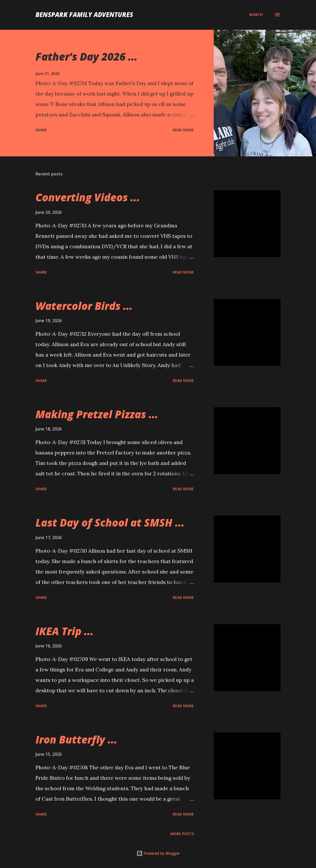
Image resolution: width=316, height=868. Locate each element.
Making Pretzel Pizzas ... (97, 414)
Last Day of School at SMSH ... (110, 522)
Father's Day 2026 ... (87, 57)
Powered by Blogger (158, 853)
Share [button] (41, 130)
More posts (182, 834)
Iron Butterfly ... (76, 739)
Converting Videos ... (88, 197)
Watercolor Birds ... (84, 306)
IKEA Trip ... (64, 631)
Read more (183, 130)
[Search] (256, 15)
